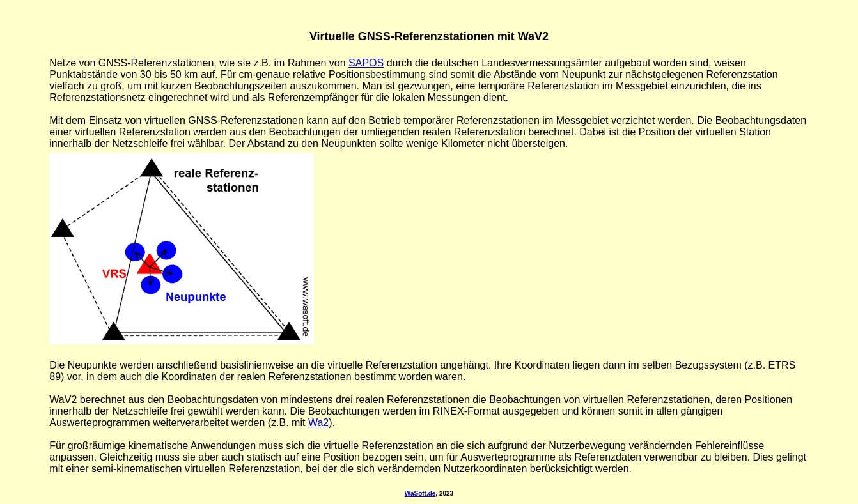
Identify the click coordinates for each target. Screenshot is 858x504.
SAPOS (366, 63)
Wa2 (318, 423)
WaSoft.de (420, 493)
